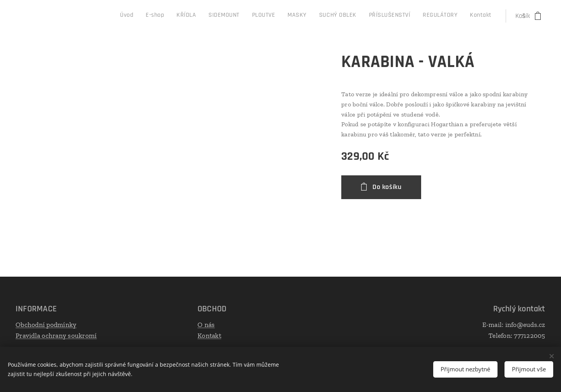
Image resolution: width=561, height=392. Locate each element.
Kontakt (209, 335)
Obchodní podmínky (46, 325)
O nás (206, 325)
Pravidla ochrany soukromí (56, 335)
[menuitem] (374, 16)
